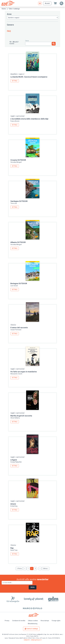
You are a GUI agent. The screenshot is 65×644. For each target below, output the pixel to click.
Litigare (14, 460)
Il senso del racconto (19, 328)
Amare (13, 504)
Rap (12, 548)
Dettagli (15, 81)
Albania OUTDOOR (18, 242)
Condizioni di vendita (19, 621)
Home (4, 9)
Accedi (47, 3)
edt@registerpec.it (36, 640)
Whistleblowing (33, 624)
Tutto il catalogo (14, 9)
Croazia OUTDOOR (18, 160)
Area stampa (45, 621)
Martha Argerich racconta (21, 416)
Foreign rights (56, 621)
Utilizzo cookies (33, 621)
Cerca (27, 41)
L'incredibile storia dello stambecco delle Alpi (29, 119)
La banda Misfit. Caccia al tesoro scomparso (29, 77)
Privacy (7, 621)
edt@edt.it (27, 640)
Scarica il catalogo (32, 629)
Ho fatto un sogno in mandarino (24, 372)
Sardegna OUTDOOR (19, 201)
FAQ (9, 31)
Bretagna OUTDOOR (19, 283)
